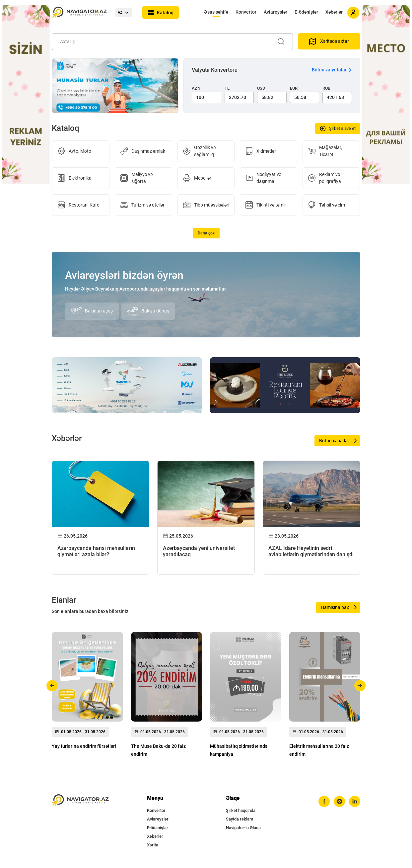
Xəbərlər (334, 12)
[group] (87, 692)
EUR (294, 88)
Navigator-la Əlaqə (243, 828)
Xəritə (153, 845)
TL (227, 88)
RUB (326, 88)
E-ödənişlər (306, 12)
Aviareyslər (275, 12)
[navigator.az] (80, 800)
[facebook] (324, 802)
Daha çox (206, 233)
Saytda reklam (240, 819)
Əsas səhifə (216, 12)
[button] (52, 686)
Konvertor (246, 12)
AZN (196, 88)
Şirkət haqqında (241, 810)
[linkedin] (355, 802)
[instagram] (339, 802)
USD (261, 88)
